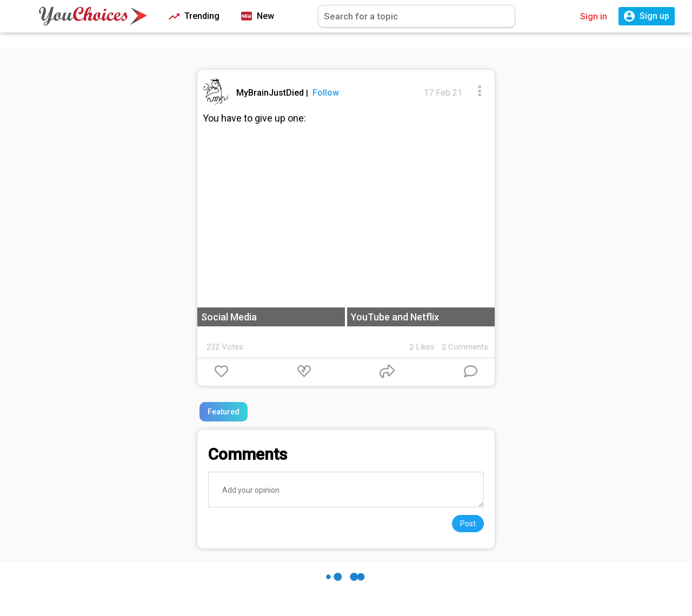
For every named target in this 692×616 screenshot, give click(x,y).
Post (468, 524)
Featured (224, 412)
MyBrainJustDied (271, 93)
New (258, 16)
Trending (194, 16)
